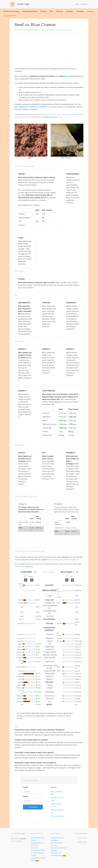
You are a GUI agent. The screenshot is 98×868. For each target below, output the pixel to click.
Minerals (70, 11)
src (33, 158)
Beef (30, 158)
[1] (45, 78)
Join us (14, 839)
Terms (79, 838)
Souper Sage (19, 4)
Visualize (90, 11)
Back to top (82, 842)
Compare (33, 807)
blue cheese (69, 76)
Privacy (84, 838)
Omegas (80, 11)
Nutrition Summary (11, 11)
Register (84, 4)
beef (56, 76)
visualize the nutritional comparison (32, 107)
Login (77, 4)
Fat (51, 11)
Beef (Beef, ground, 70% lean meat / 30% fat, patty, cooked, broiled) (60, 114)
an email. (60, 117)
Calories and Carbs (30, 11)
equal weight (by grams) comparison (64, 560)
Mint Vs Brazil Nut (58, 816)
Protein (43, 11)
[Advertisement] (49, 51)
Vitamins (59, 11)
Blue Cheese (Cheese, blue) (22, 117)
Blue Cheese (66, 158)
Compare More (10, 16)
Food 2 (26, 797)
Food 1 (26, 787)
